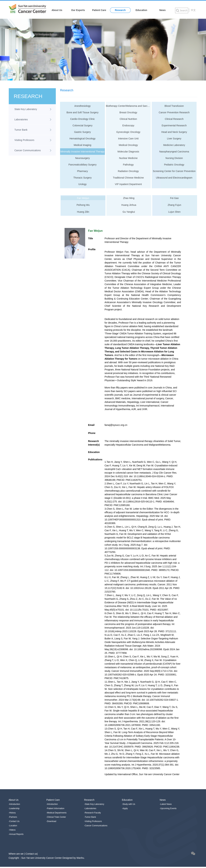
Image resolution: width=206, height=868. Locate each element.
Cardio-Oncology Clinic (82, 119)
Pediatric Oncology (174, 165)
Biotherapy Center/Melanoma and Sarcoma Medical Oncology (128, 106)
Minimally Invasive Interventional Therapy (82, 152)
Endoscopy (128, 125)
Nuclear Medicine (128, 158)
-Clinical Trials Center (56, 817)
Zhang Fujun (174, 205)
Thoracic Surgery (82, 178)
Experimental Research (174, 125)
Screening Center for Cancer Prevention (174, 171)
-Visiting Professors (93, 821)
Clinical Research (174, 119)
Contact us (31, 854)
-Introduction (14, 804)
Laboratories (21, 119)
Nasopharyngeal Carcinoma (174, 152)
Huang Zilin (83, 212)
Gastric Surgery (82, 132)
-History (12, 813)
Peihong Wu (83, 205)
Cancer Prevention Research (174, 112)
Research (120, 10)
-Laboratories (90, 808)
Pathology (128, 165)
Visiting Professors (24, 140)
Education (141, 10)
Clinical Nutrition (128, 119)
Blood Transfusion (174, 106)
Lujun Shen (174, 212)
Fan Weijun (83, 198)
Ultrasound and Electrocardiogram (174, 178)
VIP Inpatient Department (128, 184)
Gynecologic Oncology (128, 132)
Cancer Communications (28, 150)
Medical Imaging (83, 145)
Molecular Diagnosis (128, 152)
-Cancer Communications (96, 826)
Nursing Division (174, 158)
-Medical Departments (56, 813)
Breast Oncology (128, 112)
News (162, 10)
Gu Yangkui (129, 212)
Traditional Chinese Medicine (128, 178)
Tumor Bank (21, 130)
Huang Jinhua (129, 205)
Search (184, 10)
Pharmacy (82, 171)
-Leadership (14, 808)
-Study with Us (128, 804)
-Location (13, 826)
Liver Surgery (174, 139)
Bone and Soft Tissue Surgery (83, 112)
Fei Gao (174, 198)
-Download (51, 821)
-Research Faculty (92, 813)
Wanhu (80, 858)
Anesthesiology (82, 106)
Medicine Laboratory (174, 145)
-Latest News (166, 804)
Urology (82, 184)
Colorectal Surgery (83, 125)
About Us (57, 10)
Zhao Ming (129, 198)
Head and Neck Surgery (174, 132)
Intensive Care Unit (128, 139)
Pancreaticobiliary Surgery (82, 165)
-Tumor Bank (90, 817)
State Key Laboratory (26, 109)
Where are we (16, 854)
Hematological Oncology (83, 139)
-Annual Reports (16, 834)
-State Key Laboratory (94, 804)
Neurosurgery (82, 158)
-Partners (13, 817)
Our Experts (78, 10)
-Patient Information (55, 808)
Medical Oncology (128, 145)
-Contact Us (14, 821)
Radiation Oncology (128, 171)
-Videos (12, 830)
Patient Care (99, 10)
